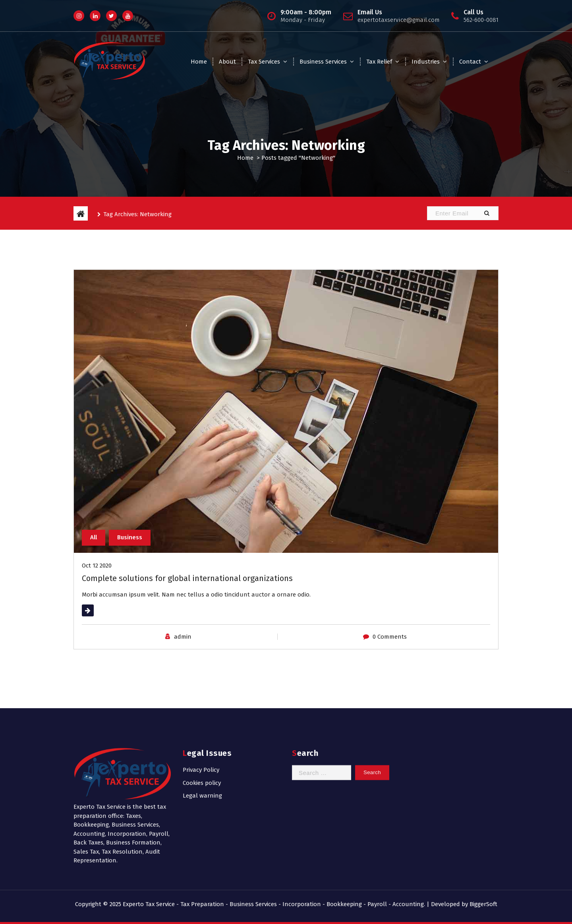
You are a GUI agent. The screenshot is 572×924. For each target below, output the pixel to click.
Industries (426, 62)
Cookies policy (202, 741)
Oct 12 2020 (97, 566)
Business (130, 537)
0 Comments (390, 637)
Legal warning (202, 754)
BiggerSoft (483, 904)
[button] (487, 213)
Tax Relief (379, 62)
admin (183, 637)
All (94, 537)
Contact (470, 62)
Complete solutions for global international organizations (187, 578)
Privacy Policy (201, 728)
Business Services (323, 62)
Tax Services (264, 62)
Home (199, 62)
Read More (97, 610)
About (227, 62)
